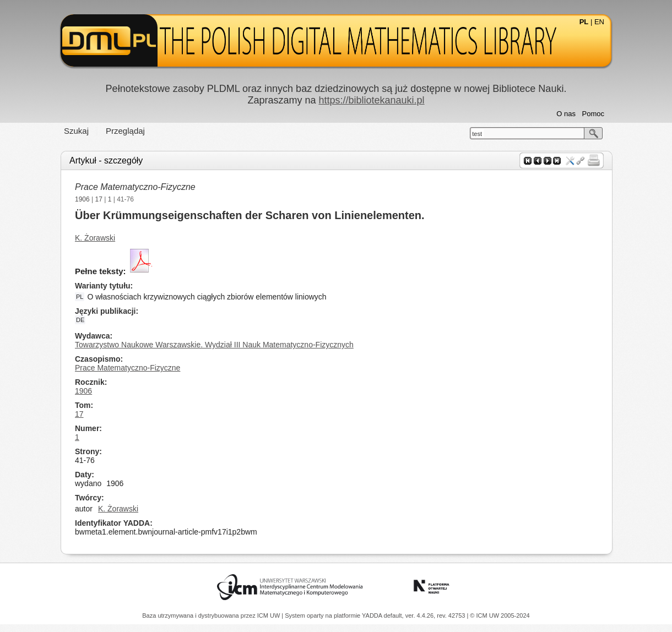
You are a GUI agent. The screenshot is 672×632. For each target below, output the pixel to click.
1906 (82, 199)
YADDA (373, 615)
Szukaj (76, 131)
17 (99, 199)
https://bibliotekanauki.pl (371, 100)
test (477, 134)
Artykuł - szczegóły (106, 160)
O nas (566, 114)
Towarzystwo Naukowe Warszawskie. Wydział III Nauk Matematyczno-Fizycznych (214, 345)
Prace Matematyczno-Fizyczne (135, 187)
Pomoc (593, 114)
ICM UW (270, 615)
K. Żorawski (95, 238)
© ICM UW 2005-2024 (500, 615)
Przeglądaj (125, 131)
